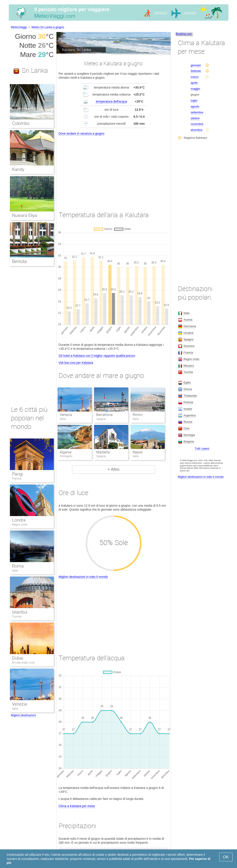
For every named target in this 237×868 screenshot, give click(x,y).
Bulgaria (189, 441)
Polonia (188, 402)
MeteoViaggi (19, 27)
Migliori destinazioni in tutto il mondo (83, 577)
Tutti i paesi (202, 448)
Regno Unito (20, 525)
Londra (19, 520)
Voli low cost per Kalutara (76, 363)
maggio (195, 89)
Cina (186, 428)
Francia (17, 478)
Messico (189, 366)
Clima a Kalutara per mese (77, 806)
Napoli (138, 452)
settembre (197, 112)
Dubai (18, 658)
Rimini (138, 415)
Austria (188, 320)
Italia (15, 571)
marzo (195, 77)
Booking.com (184, 34)
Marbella (103, 452)
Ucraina (188, 333)
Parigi (17, 474)
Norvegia (189, 435)
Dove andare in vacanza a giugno (82, 133)
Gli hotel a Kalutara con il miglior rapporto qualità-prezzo (97, 356)
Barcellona (104, 415)
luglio (194, 100)
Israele (188, 409)
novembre (197, 124)
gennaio (196, 65)
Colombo (21, 123)
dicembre (196, 130)
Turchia (17, 617)
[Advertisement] (114, 169)
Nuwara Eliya (25, 215)
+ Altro (113, 469)
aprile (194, 83)
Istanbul (20, 612)
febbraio (196, 71)
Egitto (187, 383)
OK (226, 857)
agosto (195, 106)
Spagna (188, 339)
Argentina (190, 415)
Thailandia (190, 396)
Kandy (18, 169)
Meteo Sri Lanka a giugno (48, 27)
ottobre (195, 118)
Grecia (188, 389)
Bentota (19, 261)
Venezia (66, 415)
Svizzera (189, 346)
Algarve (66, 452)
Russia (188, 422)
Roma (18, 566)
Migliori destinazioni (23, 715)
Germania (190, 326)
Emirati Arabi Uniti (23, 663)
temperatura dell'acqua (111, 101)
